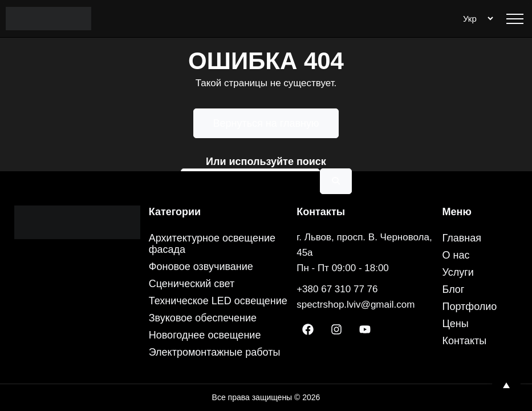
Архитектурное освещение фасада (212, 244)
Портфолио (470, 307)
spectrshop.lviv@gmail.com (356, 305)
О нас (456, 255)
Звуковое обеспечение (203, 318)
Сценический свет (192, 284)
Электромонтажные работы (215, 352)
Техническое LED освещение (218, 301)
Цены (456, 324)
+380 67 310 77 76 (337, 289)
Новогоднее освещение (205, 335)
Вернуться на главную (266, 123)
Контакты (465, 341)
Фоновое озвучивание (201, 267)
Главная (462, 238)
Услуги (458, 272)
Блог (454, 289)
